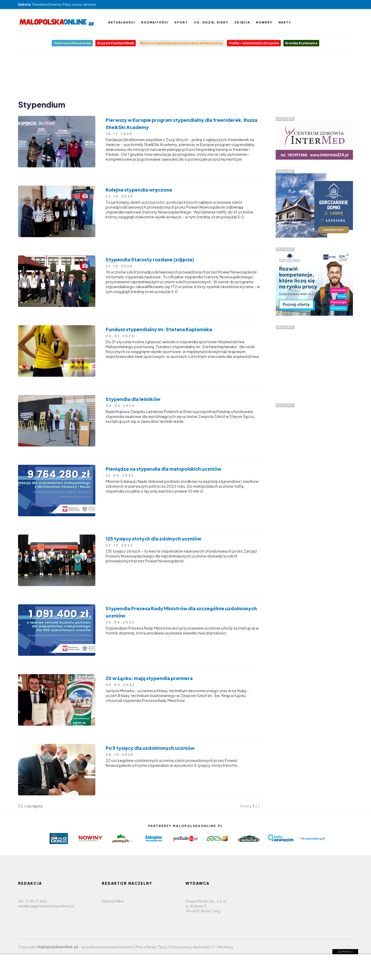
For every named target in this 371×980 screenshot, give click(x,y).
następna (34, 806)
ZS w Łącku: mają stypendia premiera (149, 678)
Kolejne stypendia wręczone (139, 190)
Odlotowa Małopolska (72, 43)
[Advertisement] (185, 74)
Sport (181, 22)
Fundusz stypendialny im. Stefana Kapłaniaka (159, 329)
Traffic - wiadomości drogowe (254, 43)
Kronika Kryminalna (301, 43)
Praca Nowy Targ (150, 947)
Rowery (264, 22)
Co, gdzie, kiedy (211, 22)
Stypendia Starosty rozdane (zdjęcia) (150, 259)
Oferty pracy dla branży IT (191, 947)
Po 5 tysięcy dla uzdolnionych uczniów (150, 748)
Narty (285, 22)
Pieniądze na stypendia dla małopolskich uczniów (163, 469)
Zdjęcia (242, 22)
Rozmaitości (155, 22)
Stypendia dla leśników (133, 399)
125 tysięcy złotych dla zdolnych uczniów (153, 539)
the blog (225, 947)
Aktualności (122, 22)
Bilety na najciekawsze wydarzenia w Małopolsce (181, 43)
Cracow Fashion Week (116, 43)
